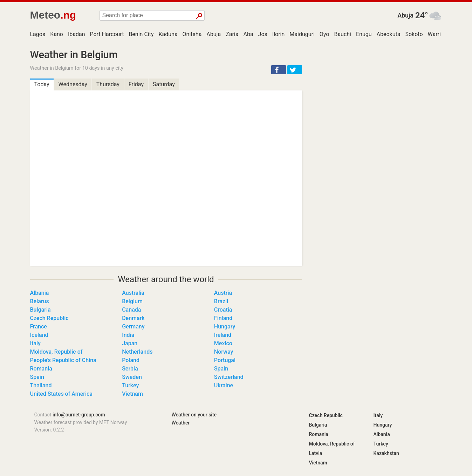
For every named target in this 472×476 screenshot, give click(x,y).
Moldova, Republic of (56, 352)
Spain (221, 369)
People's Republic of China (63, 360)
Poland (131, 360)
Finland (223, 318)
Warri (434, 34)
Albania (40, 293)
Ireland (223, 335)
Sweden (132, 377)
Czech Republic (49, 318)
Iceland (39, 335)
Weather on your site (194, 415)
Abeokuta (389, 34)
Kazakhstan (386, 453)
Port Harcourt (107, 34)
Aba (248, 34)
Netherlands (137, 352)
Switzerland (229, 377)
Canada (131, 310)
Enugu (364, 34)
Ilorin (279, 34)
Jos (263, 34)
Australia (133, 293)
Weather (181, 423)
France (39, 327)
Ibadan (77, 34)
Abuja (405, 15)
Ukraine (224, 385)
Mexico (223, 343)
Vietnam (132, 394)
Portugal (225, 360)
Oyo (324, 34)
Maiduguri (302, 34)
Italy (35, 343)
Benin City (141, 34)
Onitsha (192, 34)
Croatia (223, 310)
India (128, 335)
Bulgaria (40, 310)
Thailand (41, 385)
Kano (57, 34)
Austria (223, 293)
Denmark (133, 318)
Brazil (221, 301)
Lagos (38, 34)
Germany (133, 327)
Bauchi (343, 34)
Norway (224, 352)
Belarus (40, 301)
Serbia (130, 369)
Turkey (130, 385)
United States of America (61, 394)
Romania (41, 369)
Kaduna (168, 34)
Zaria (232, 34)
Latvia (316, 453)
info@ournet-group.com (79, 415)
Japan (130, 343)
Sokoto (414, 34)
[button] (279, 70)
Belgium (132, 301)
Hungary (225, 327)
